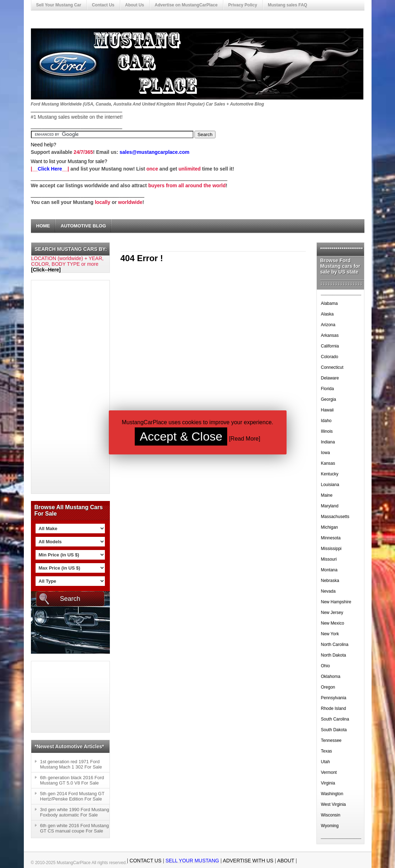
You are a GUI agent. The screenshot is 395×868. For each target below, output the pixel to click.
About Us (135, 5)
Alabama (329, 303)
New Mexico (333, 623)
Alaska (327, 314)
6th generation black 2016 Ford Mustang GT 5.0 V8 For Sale (72, 780)
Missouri (329, 559)
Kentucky (330, 474)
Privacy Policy (243, 5)
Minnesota (331, 538)
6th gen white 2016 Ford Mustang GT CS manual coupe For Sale (75, 828)
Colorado (330, 357)
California (330, 346)
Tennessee (331, 740)
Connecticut (332, 367)
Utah (325, 762)
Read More (244, 439)
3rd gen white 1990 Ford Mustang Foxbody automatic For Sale (75, 812)
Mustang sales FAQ (287, 5)
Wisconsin (331, 815)
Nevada (328, 591)
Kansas (328, 463)
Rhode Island (334, 708)
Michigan (330, 527)
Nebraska (330, 581)
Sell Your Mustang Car (59, 5)
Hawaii (327, 410)
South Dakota (334, 730)
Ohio (325, 666)
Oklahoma (331, 676)
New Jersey (332, 613)
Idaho (326, 421)
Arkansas (330, 335)
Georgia (329, 399)
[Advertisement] (60, 387)
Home (43, 226)
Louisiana (330, 485)
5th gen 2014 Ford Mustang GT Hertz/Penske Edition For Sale (72, 796)
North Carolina (335, 645)
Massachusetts (335, 517)
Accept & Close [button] (181, 436)
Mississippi (331, 549)
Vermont (329, 772)
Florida (328, 389)
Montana (329, 570)
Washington (332, 794)
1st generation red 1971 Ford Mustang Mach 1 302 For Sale (71, 764)
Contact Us (103, 5)
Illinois (327, 431)
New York (330, 634)
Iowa (325, 453)
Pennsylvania (334, 698)
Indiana (328, 442)
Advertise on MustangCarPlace (186, 5)
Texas (327, 751)
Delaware (330, 378)
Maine (327, 495)
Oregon (328, 687)
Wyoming (330, 826)
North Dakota (334, 655)
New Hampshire (336, 602)
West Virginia (333, 804)
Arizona (328, 325)
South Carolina (335, 719)
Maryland (330, 506)
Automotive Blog (84, 226)
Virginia (328, 783)
